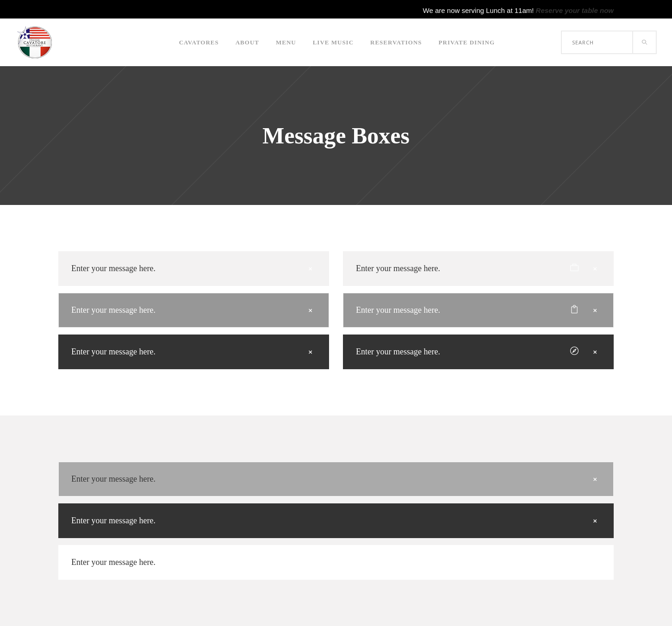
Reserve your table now (575, 10)
